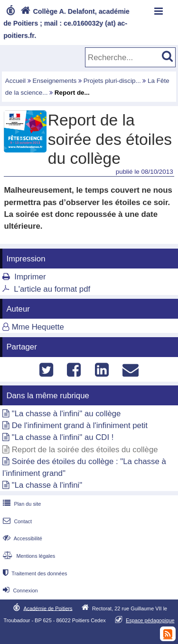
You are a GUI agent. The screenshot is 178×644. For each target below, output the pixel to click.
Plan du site (21, 504)
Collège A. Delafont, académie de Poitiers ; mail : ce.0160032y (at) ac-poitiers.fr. (66, 23)
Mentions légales (28, 556)
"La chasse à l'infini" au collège (66, 414)
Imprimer (30, 277)
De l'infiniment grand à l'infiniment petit (80, 425)
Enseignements (55, 81)
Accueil (15, 81)
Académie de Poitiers (48, 608)
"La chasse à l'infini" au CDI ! (63, 437)
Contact (16, 521)
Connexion (19, 590)
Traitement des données (34, 573)
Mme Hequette (38, 327)
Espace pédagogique (150, 620)
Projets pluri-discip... (112, 81)
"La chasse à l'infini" (47, 485)
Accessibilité (22, 538)
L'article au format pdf (52, 289)
